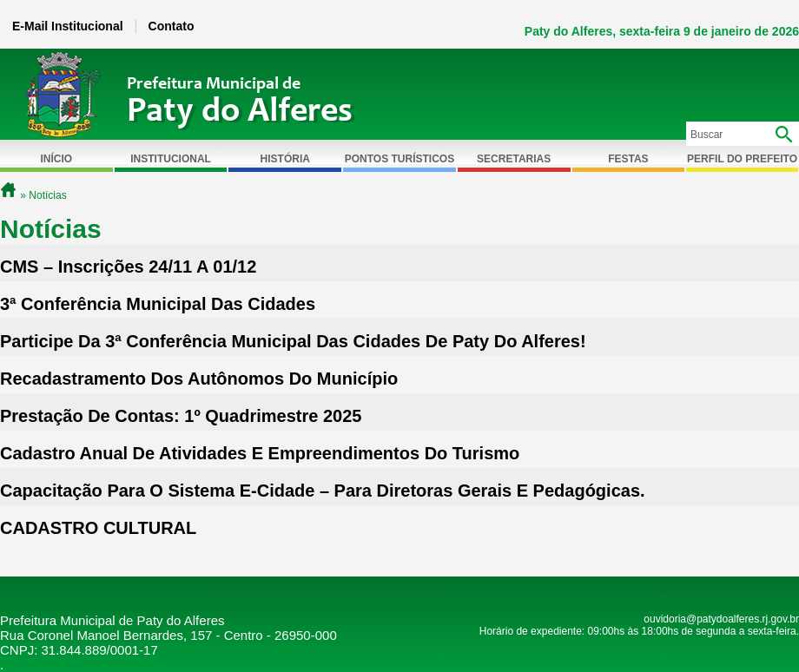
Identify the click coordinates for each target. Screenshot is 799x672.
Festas (628, 159)
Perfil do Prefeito (742, 159)
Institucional (171, 159)
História (285, 159)
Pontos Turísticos (399, 159)
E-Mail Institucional (68, 26)
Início (57, 159)
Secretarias (514, 159)
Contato (172, 26)
